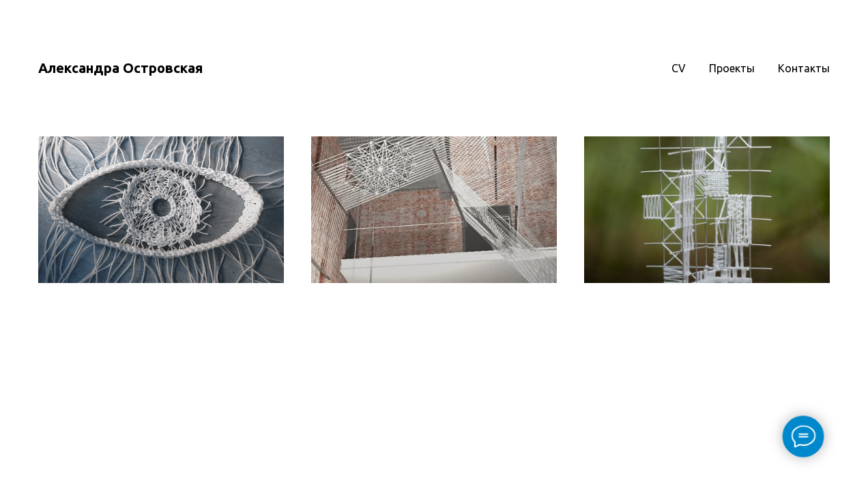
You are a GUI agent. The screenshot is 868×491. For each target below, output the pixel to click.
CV (679, 68)
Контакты (804, 68)
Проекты (732, 68)
